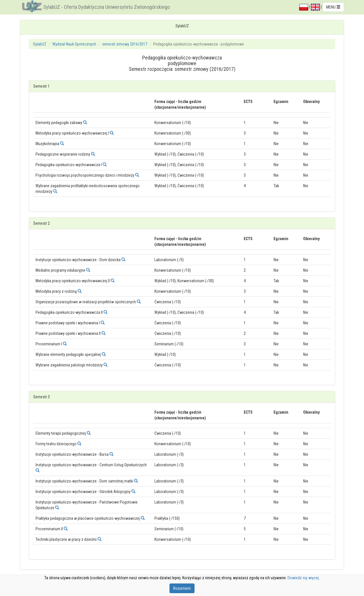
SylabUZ (40, 44)
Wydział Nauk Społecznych (74, 44)
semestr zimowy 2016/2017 (125, 44)
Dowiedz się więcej (303, 578)
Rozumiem (182, 588)
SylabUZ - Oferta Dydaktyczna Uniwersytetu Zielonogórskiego (106, 7)
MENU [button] (333, 7)
